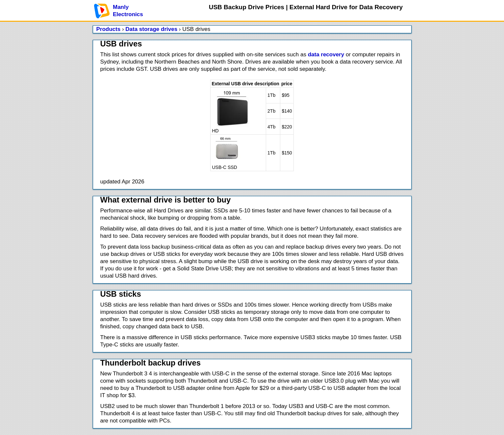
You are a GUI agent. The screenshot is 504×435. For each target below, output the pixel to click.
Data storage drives (151, 29)
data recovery (326, 54)
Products (109, 29)
